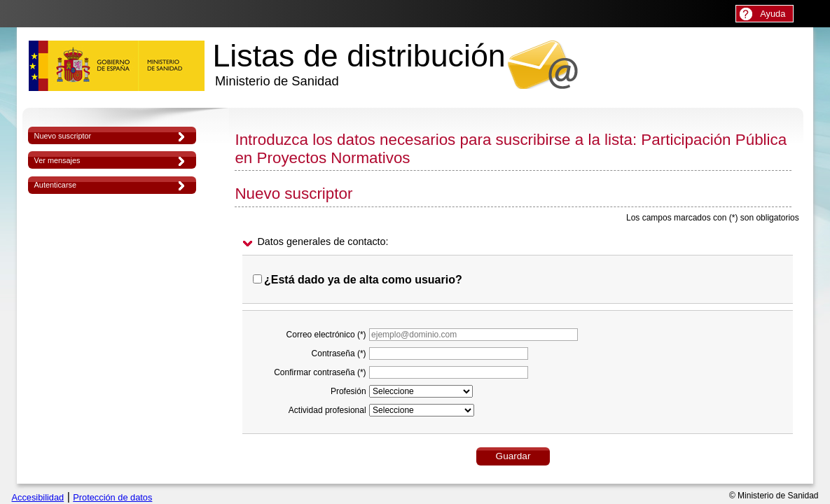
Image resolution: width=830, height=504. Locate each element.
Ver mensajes (57, 160)
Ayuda (773, 14)
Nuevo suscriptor (63, 136)
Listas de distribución (359, 63)
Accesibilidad (38, 497)
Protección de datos (112, 497)
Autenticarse (55, 185)
